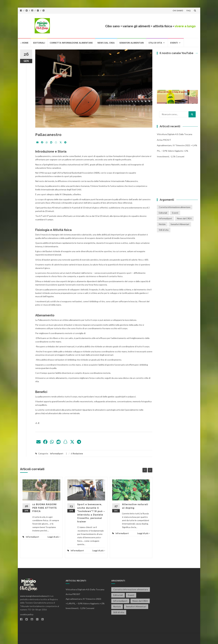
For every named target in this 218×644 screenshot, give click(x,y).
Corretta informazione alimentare (71, 43)
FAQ (189, 11)
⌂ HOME (24, 43)
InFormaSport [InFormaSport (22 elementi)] (165, 218)
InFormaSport (57, 454)
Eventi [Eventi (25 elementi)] (175, 213)
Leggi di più (54, 537)
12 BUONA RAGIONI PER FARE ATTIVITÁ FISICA (45, 508)
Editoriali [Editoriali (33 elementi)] (163, 213)
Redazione (78, 454)
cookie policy (27, 614)
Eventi (174, 43)
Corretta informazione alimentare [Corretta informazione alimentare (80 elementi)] (175, 207)
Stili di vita (155, 43)
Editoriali (39, 43)
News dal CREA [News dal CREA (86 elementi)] (184, 218)
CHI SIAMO (178, 11)
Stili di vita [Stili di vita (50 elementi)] (164, 230)
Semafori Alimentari (132, 43)
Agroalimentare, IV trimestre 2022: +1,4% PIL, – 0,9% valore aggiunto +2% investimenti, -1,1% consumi (177, 151)
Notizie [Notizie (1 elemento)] (162, 224)
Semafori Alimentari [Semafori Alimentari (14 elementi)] (180, 224)
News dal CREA (106, 43)
